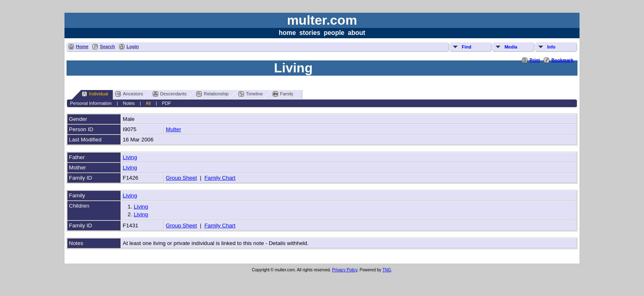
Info (551, 47)
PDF (166, 103)
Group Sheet (182, 178)
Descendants (170, 94)
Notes (129, 103)
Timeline (251, 94)
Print (535, 60)
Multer (174, 129)
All (148, 103)
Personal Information (91, 103)
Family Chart (220, 178)
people (334, 33)
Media (511, 47)
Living (130, 157)
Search (107, 46)
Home (82, 46)
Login (133, 46)
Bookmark (562, 60)
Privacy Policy (345, 270)
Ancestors (129, 94)
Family (283, 94)
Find (466, 47)
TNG (387, 270)
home (287, 33)
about (356, 33)
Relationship (213, 94)
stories (310, 33)
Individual (95, 94)
